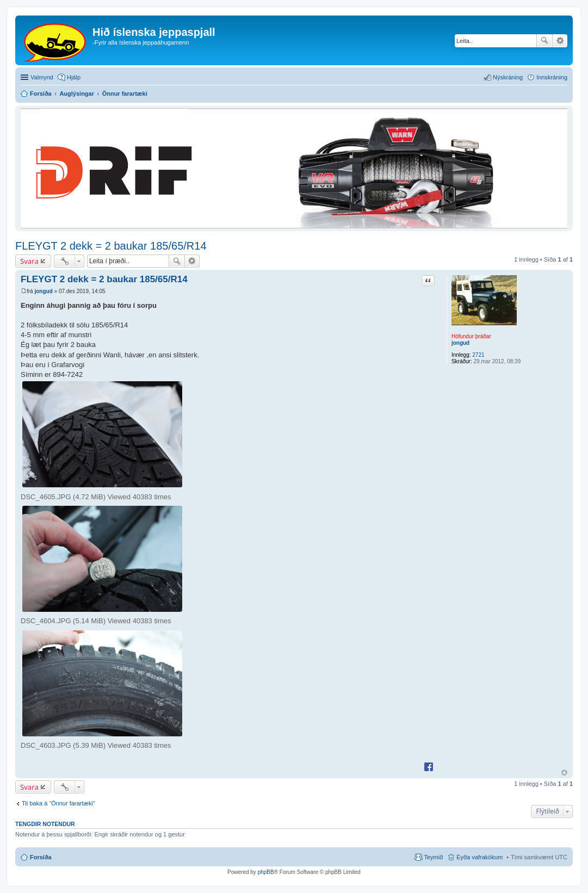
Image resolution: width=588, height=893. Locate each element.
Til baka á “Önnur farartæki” (58, 803)
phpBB (266, 872)
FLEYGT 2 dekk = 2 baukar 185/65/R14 (111, 246)
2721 (478, 355)
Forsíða (41, 857)
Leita (544, 41)
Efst (564, 773)
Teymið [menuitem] (433, 857)
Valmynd (42, 77)
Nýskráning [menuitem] (508, 77)
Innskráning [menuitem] (552, 77)
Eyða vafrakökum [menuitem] (479, 857)
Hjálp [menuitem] (74, 77)
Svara (29, 261)
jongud (460, 343)
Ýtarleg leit (560, 41)
